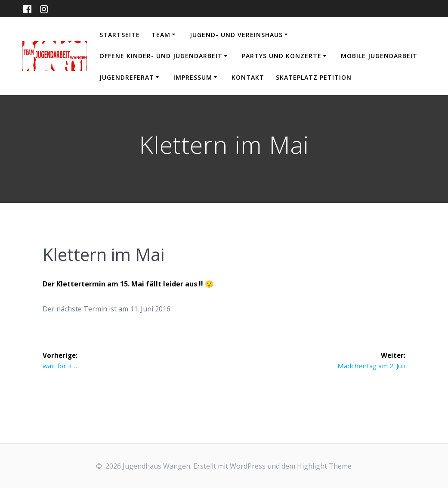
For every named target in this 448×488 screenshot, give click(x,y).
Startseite (120, 35)
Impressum (193, 77)
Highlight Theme (324, 466)
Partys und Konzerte (282, 56)
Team (161, 35)
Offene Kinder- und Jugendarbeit (161, 56)
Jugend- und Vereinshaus (236, 35)
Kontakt (248, 77)
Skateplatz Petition (314, 77)
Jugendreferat (127, 77)
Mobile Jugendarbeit (379, 56)
